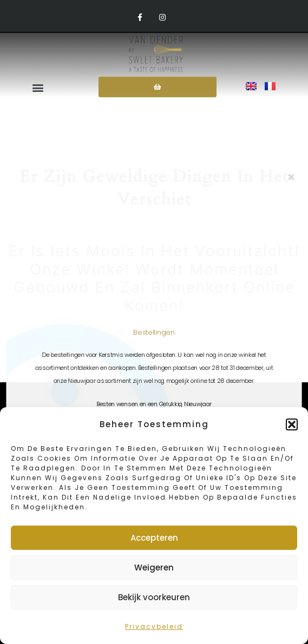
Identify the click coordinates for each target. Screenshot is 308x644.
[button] (292, 424)
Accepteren (154, 538)
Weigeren (154, 567)
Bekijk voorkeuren (154, 597)
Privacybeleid (154, 626)
